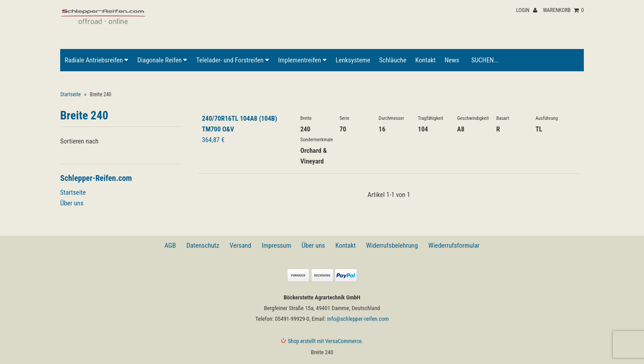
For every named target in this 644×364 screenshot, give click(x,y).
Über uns (72, 203)
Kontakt (426, 60)
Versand (240, 245)
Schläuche (393, 60)
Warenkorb (563, 10)
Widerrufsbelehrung (392, 245)
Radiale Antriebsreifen (96, 60)
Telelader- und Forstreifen (232, 60)
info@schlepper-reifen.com (358, 319)
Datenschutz (203, 245)
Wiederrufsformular (454, 245)
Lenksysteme (353, 60)
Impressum (276, 245)
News (452, 60)
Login (527, 10)
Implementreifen (302, 60)
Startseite (70, 94)
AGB (170, 245)
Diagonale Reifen (162, 60)
